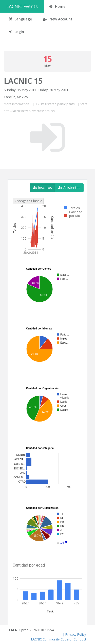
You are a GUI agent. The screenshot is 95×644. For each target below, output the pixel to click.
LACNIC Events (22, 6)
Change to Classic (28, 201)
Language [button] (20, 19)
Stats (84, 104)
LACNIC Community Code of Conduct (59, 639)
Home (57, 6)
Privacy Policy (76, 634)
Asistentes (69, 188)
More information (16, 104)
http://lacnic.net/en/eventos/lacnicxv (29, 111)
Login (16, 32)
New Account (58, 19)
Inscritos (42, 188)
